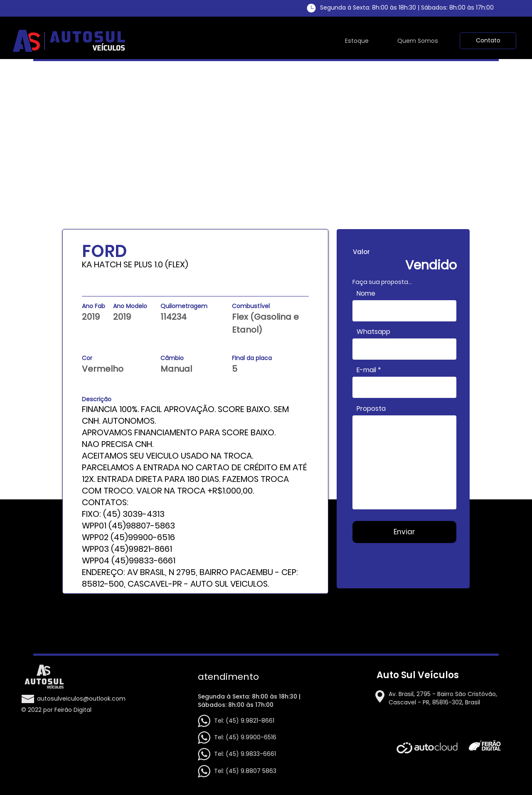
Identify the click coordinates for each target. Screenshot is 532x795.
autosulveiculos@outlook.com (81, 699)
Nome (366, 294)
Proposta (371, 409)
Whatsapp (373, 332)
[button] (488, 41)
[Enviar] (404, 532)
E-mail (366, 370)
